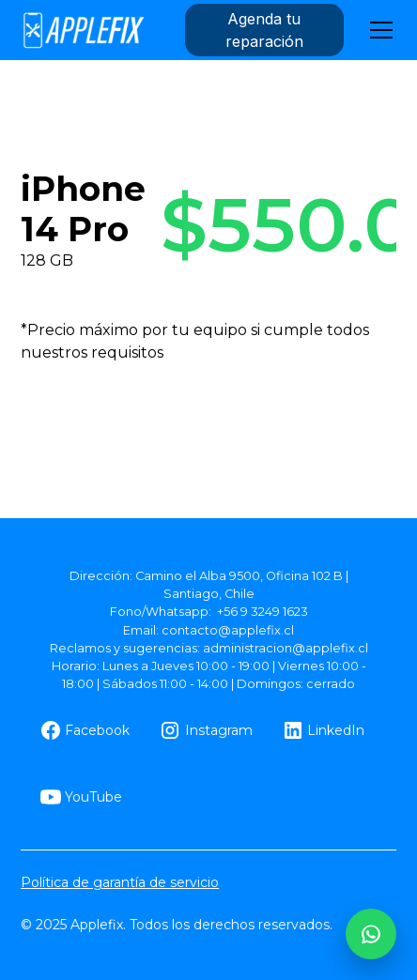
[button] (378, 30)
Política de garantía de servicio (120, 882)
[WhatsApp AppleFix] (371, 934)
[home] (83, 30)
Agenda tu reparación (264, 30)
